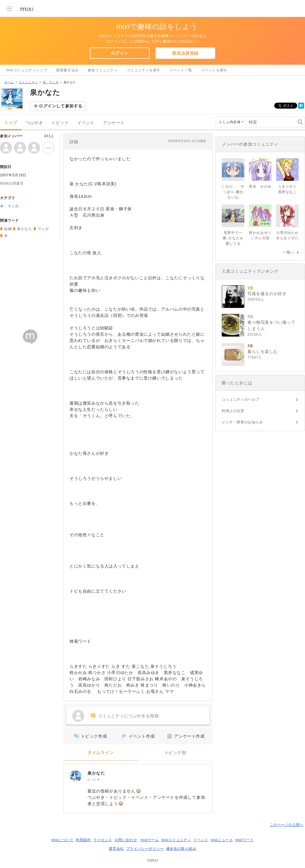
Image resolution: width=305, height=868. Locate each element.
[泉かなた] (76, 776)
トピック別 (175, 753)
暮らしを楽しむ (263, 351)
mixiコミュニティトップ (27, 70)
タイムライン (101, 753)
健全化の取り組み (181, 849)
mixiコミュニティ (176, 840)
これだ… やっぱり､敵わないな (233, 192)
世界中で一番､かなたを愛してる (233, 238)
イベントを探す (214, 70)
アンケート (114, 123)
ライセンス (103, 840)
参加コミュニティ (103, 70)
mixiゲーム (150, 840)
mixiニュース (222, 840)
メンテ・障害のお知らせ (242, 422)
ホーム (9, 82)
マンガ (43, 229)
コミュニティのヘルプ (241, 400)
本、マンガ (51, 82)
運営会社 (116, 849)
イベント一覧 (181, 70)
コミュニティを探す (144, 70)
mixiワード (244, 840)
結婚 (8, 229)
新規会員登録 (185, 53)
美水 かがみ (260, 186)
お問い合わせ (126, 840)
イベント (86, 123)
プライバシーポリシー (145, 849)
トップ (11, 123)
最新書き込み (67, 70)
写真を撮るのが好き (267, 294)
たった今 (94, 780)
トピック (60, 123)
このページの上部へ (287, 825)
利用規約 (83, 840)
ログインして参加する (61, 106)
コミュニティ (28, 82)
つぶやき (34, 123)
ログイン (119, 53)
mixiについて (62, 840)
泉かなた (96, 773)
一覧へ (289, 252)
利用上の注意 (233, 411)
